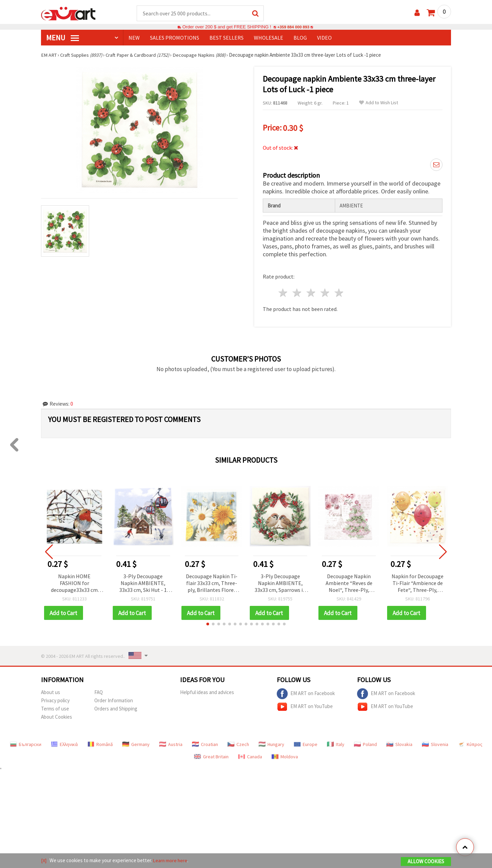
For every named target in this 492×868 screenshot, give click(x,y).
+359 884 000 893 (293, 27)
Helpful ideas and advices (207, 691)
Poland (365, 743)
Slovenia (435, 743)
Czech (238, 743)
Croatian (205, 743)
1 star (283, 292)
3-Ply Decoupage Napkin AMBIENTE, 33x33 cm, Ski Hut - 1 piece (143, 582)
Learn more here (171, 861)
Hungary (271, 743)
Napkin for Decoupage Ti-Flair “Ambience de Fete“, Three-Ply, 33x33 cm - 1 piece (418, 582)
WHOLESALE (269, 38)
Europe (306, 743)
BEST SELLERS (227, 38)
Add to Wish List (379, 103)
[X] (44, 861)
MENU (63, 38)
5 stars (339, 292)
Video (324, 38)
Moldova (285, 756)
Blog (300, 38)
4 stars (325, 292)
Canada (250, 756)
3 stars (311, 292)
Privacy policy (55, 699)
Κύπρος (470, 743)
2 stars (297, 292)
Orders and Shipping (116, 708)
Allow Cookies (426, 862)
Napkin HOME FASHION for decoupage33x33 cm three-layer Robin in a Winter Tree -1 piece (74, 582)
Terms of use (55, 708)
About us (51, 691)
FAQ (99, 691)
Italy (336, 743)
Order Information (114, 699)
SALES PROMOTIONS (175, 38)
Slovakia (399, 743)
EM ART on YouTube (305, 706)
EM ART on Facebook (306, 693)
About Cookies (57, 716)
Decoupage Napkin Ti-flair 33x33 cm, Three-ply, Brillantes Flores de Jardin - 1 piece (212, 582)
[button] (208, 623)
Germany (136, 743)
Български (26, 743)
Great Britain (211, 756)
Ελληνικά (64, 743)
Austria (171, 743)
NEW (134, 38)
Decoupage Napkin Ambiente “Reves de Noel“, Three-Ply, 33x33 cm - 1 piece (349, 582)
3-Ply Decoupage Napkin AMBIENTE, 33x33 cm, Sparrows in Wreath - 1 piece (280, 582)
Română (100, 743)
